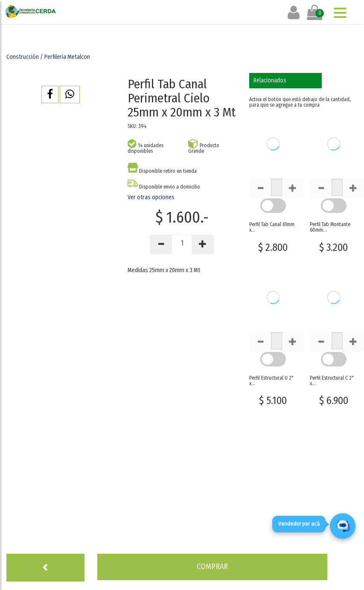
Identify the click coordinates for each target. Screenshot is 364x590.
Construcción (23, 57)
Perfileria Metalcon (67, 57)
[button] (50, 94)
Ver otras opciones (151, 197)
